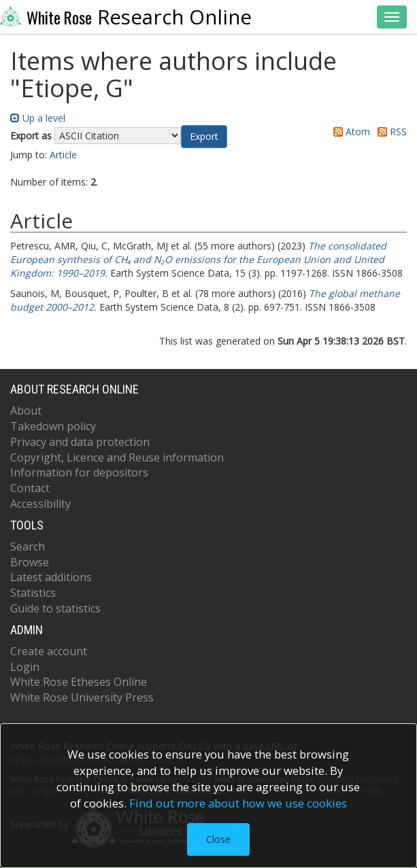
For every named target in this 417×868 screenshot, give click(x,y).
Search (28, 546)
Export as (31, 136)
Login (25, 667)
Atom (349, 132)
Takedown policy (53, 426)
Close (218, 839)
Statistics (33, 593)
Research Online (126, 17)
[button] (204, 137)
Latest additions (51, 577)
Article (63, 155)
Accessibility (40, 504)
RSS (390, 132)
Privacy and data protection (80, 442)
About (26, 411)
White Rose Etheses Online (79, 682)
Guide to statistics (55, 608)
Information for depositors (79, 472)
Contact (30, 488)
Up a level (38, 118)
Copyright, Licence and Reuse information (117, 457)
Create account (49, 651)
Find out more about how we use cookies (238, 803)
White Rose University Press (82, 697)
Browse (30, 562)
